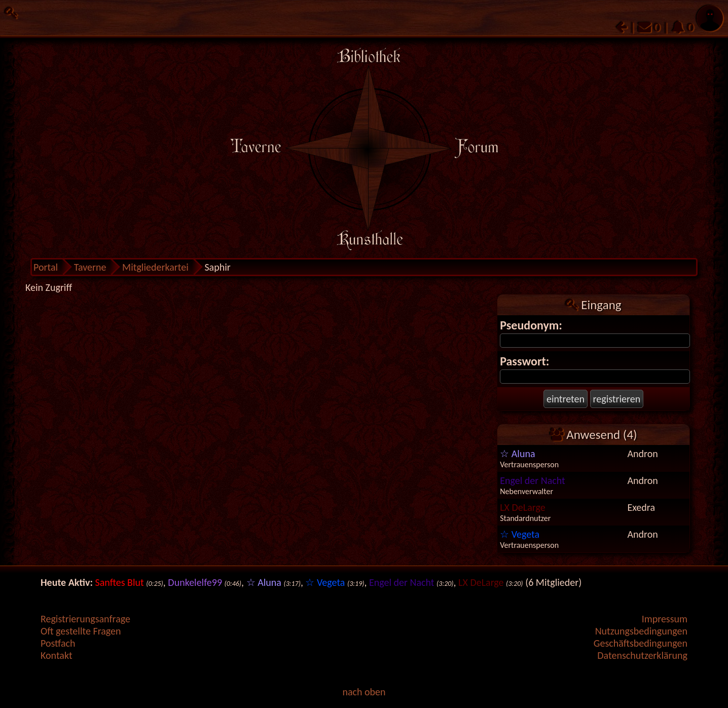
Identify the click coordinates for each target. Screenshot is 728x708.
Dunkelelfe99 (195, 582)
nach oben (364, 692)
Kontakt (57, 655)
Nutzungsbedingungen (641, 631)
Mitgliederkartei (155, 267)
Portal (46, 267)
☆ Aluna (517, 454)
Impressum (665, 619)
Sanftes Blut (120, 582)
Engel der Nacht (533, 480)
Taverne (90, 267)
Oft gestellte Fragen (81, 631)
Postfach (58, 643)
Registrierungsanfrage (85, 619)
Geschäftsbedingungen (641, 643)
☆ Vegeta (520, 534)
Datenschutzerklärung (642, 655)
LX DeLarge (522, 507)
